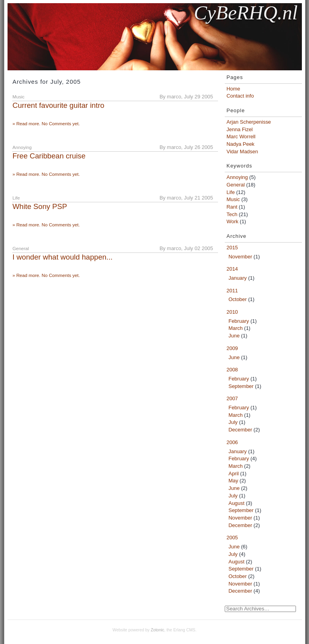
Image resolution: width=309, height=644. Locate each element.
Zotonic (157, 630)
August (237, 503)
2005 (232, 538)
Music (233, 199)
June (234, 336)
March (236, 328)
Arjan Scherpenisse (249, 122)
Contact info (240, 96)
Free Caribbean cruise (49, 156)
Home (234, 89)
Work (233, 221)
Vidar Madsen (243, 152)
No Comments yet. (61, 123)
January (238, 278)
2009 (232, 348)
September (241, 386)
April (234, 474)
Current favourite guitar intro (58, 105)
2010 (232, 312)
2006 (232, 442)
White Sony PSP (40, 206)
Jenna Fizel (240, 129)
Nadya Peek (241, 144)
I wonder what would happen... (62, 257)
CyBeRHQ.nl (246, 13)
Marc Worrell (241, 137)
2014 (232, 269)
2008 (232, 370)
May (233, 481)
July (233, 422)
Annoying (237, 177)
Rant (232, 207)
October (238, 299)
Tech (232, 214)
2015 (232, 248)
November (241, 257)
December (241, 430)
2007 (232, 398)
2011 (232, 291)
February (239, 321)
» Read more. (27, 123)
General (236, 185)
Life (231, 192)
